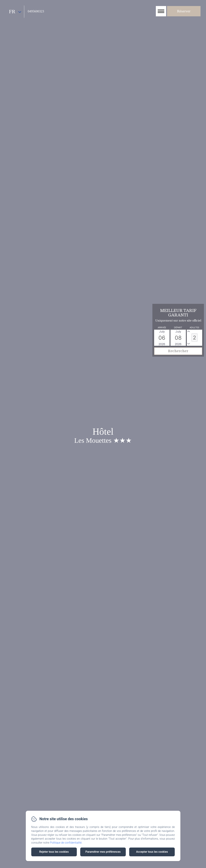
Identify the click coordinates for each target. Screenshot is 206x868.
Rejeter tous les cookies (54, 852)
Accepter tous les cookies (152, 852)
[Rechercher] (178, 351)
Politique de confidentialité (66, 843)
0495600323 (36, 11)
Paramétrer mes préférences (103, 852)
